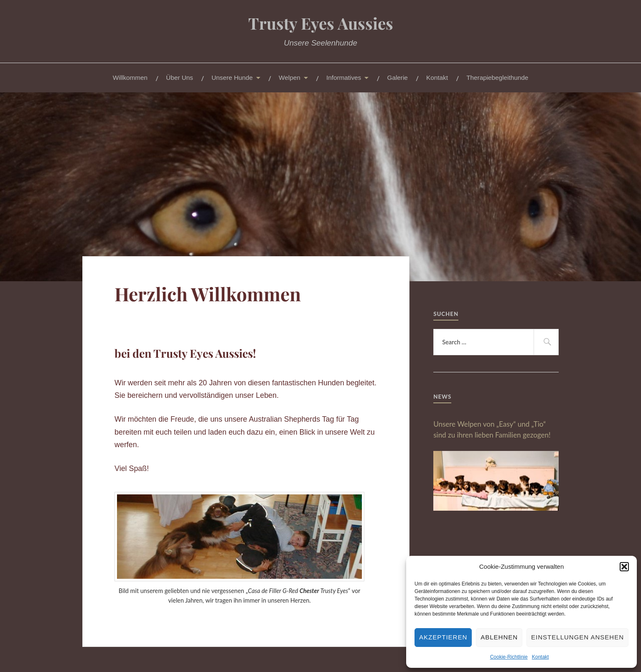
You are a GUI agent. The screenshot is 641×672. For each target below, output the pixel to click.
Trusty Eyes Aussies (321, 23)
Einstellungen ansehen (577, 637)
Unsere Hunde (232, 78)
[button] (624, 567)
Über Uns (179, 78)
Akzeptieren (443, 637)
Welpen (290, 78)
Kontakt (541, 657)
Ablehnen (499, 637)
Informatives (344, 78)
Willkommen (130, 78)
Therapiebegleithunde (497, 78)
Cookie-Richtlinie (509, 657)
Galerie (398, 78)
